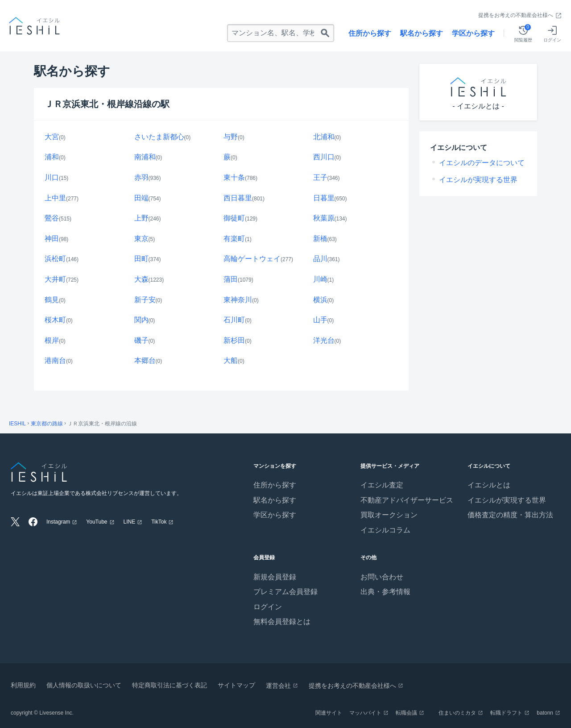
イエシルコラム (385, 530)
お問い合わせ (382, 577)
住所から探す (370, 33)
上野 (141, 218)
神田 (52, 239)
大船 (231, 360)
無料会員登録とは (282, 622)
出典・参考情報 (385, 592)
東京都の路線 (47, 424)
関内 (141, 320)
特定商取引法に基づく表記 (170, 685)
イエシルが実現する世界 (478, 180)
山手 (320, 320)
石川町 (234, 320)
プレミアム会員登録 (285, 592)
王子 (320, 177)
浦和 (52, 157)
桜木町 (55, 320)
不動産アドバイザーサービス (407, 500)
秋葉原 (324, 218)
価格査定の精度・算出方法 (510, 515)
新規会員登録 (275, 577)
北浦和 (324, 137)
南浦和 (145, 157)
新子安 (145, 300)
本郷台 (145, 360)
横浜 (320, 300)
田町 (141, 259)
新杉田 (234, 340)
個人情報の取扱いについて (84, 685)
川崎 (320, 279)
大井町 (55, 279)
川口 (52, 177)
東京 (141, 239)
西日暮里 (238, 198)
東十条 (234, 177)
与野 (231, 137)
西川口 (324, 157)
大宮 (52, 137)
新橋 (320, 239)
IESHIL (17, 424)
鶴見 (52, 300)
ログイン (268, 607)
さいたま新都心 (159, 137)
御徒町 (234, 218)
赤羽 (141, 177)
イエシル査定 (382, 485)
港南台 (55, 360)
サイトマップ (236, 685)
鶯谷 (52, 218)
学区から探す (473, 33)
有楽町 (234, 239)
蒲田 (231, 279)
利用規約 (23, 685)
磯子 (141, 340)
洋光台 (324, 340)
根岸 (52, 340)
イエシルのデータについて (482, 163)
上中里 (55, 198)
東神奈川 (238, 300)
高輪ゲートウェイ (252, 259)
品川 (320, 259)
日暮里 (324, 198)
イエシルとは (489, 485)
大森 (141, 279)
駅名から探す (422, 33)
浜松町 (55, 259)
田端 (141, 198)
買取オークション (389, 515)
